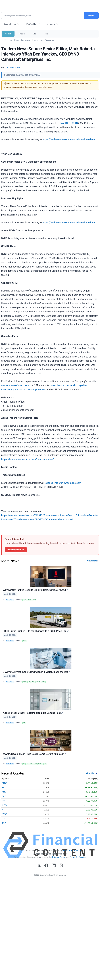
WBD (34, 600)
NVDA (5, 814)
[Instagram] (61, 866)
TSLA (4, 823)
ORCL (4, 819)
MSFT (4, 810)
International (38, 40)
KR (36, 764)
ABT (24, 723)
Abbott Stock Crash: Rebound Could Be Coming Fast (33, 713)
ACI (24, 764)
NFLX (25, 600)
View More (92, 561)
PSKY (29, 600)
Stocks (22, 34)
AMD (4, 792)
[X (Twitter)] (39, 866)
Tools (46, 34)
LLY (29, 682)
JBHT (25, 641)
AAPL (4, 787)
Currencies (25, 40)
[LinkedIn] (54, 866)
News (16, 40)
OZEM (38, 682)
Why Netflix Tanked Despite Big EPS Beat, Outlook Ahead (36, 590)
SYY (45, 764)
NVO (33, 682)
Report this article (16, 550)
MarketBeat (10, 600)
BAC (4, 796)
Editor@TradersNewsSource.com (63, 483)
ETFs (34, 34)
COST (32, 764)
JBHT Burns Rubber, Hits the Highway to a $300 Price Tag (36, 631)
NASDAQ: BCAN (69, 123)
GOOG (5, 801)
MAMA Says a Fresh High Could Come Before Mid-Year (35, 754)
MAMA (40, 764)
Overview (8, 40)
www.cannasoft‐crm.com (15, 385)
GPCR (25, 682)
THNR (43, 682)
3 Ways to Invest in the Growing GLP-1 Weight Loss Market (37, 672)
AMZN (5, 783)
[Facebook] (46, 866)
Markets (8, 34)
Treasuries (50, 40)
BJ (28, 764)
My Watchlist (31, 24)
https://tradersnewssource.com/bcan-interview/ (69, 139)
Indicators (51, 24)
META (4, 805)
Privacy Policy (59, 857)
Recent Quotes (10, 24)
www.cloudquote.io (72, 850)
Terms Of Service (78, 857)
